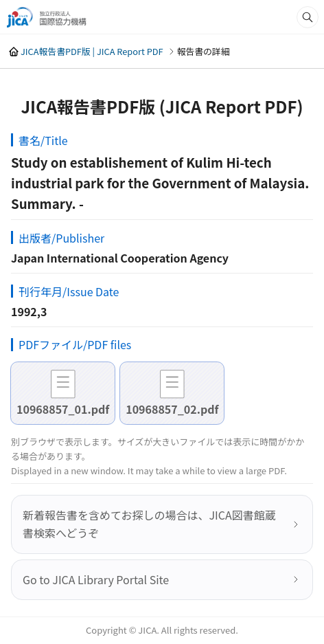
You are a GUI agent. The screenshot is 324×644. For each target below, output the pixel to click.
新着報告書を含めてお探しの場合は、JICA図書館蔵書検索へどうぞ (149, 524)
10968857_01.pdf (63, 409)
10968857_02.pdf (172, 409)
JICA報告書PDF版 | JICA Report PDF (92, 51)
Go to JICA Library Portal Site (96, 579)
